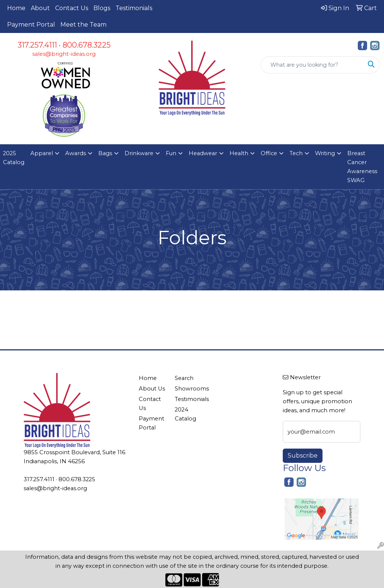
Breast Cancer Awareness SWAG (362, 167)
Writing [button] (325, 153)
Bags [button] (105, 153)
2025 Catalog (14, 158)
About (40, 8)
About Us (152, 389)
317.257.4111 (37, 45)
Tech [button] (296, 153)
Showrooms (188, 389)
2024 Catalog (185, 414)
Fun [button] (171, 153)
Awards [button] (76, 153)
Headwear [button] (203, 153)
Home (16, 8)
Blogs (102, 8)
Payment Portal (31, 25)
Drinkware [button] (139, 153)
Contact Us (72, 8)
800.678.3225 (87, 45)
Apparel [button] (42, 153)
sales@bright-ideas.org (64, 54)
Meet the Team (83, 25)
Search (184, 378)
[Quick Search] (312, 65)
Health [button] (239, 153)
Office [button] (269, 153)
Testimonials (134, 8)
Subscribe (303, 456)
